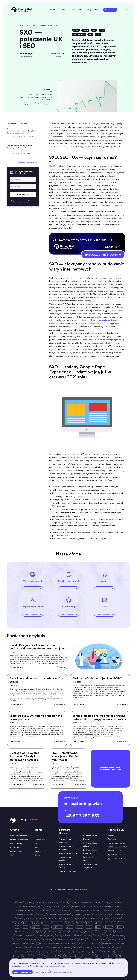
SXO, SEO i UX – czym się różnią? (40, 94)
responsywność (68, 519)
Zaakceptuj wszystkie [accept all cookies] (22, 972)
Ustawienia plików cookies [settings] (63, 972)
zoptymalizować (107, 166)
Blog (89, 10)
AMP (107, 522)
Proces (65, 10)
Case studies (78, 10)
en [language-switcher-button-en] (126, 10)
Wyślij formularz (23, 194)
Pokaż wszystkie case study (27, 162)
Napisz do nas (110, 10)
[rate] (21, 59)
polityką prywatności (57, 966)
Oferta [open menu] (54, 10)
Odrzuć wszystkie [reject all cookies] (42, 972)
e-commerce (80, 288)
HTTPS (65, 535)
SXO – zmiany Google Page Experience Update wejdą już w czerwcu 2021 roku (38, 104)
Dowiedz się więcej (33, 589)
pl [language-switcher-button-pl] (122, 10)
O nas (97, 10)
